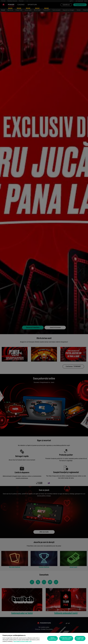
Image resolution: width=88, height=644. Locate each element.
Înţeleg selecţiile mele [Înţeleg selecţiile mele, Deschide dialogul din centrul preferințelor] (53, 638)
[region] (44, 638)
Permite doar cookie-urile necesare (66, 638)
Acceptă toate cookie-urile (80, 638)
